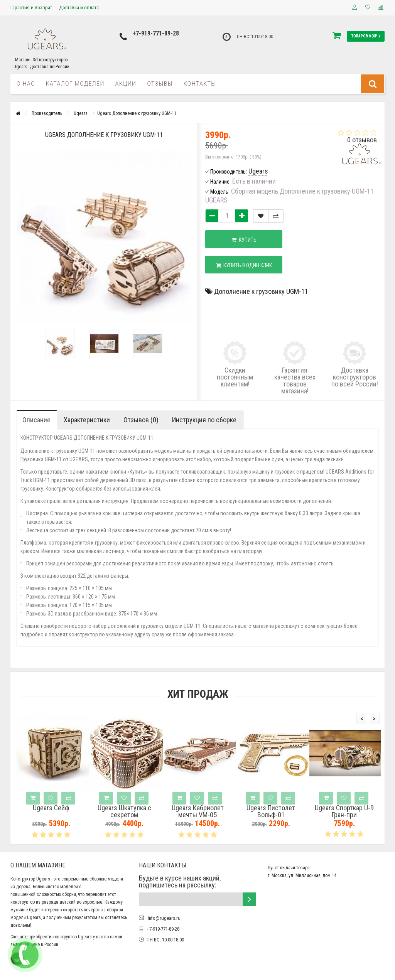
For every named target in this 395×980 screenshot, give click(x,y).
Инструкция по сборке (204, 420)
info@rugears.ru (164, 918)
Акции (126, 84)
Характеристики (87, 420)
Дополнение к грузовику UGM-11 (261, 291)
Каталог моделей (75, 84)
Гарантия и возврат (31, 8)
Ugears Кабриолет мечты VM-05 (198, 811)
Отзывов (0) (141, 420)
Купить (244, 240)
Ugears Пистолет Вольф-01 (271, 811)
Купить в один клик (244, 265)
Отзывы (160, 84)
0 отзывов (362, 140)
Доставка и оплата (79, 8)
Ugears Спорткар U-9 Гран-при (344, 811)
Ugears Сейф (51, 808)
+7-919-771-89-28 (156, 33)
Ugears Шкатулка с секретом (124, 811)
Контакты (200, 84)
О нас (26, 84)
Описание (36, 420)
